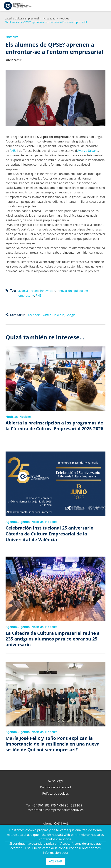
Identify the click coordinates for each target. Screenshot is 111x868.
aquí (65, 853)
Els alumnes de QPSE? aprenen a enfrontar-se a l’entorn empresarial (46, 22)
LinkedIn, (59, 315)
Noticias (12, 417)
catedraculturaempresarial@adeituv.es (56, 810)
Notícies (64, 18)
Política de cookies (55, 793)
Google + (72, 315)
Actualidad (49, 18)
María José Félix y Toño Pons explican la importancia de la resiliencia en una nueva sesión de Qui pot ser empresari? (53, 744)
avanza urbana (28, 291)
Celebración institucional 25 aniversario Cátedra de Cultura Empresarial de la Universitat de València (49, 534)
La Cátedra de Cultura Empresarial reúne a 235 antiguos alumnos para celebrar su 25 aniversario (53, 639)
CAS (57, 823)
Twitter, (47, 315)
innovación (48, 291)
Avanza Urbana (88, 151)
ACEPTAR (55, 861)
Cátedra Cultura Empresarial (22, 18)
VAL (66, 823)
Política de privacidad (55, 787)
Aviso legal (55, 781)
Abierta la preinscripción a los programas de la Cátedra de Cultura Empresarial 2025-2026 (54, 426)
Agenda (11, 522)
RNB (13, 151)
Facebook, (34, 315)
